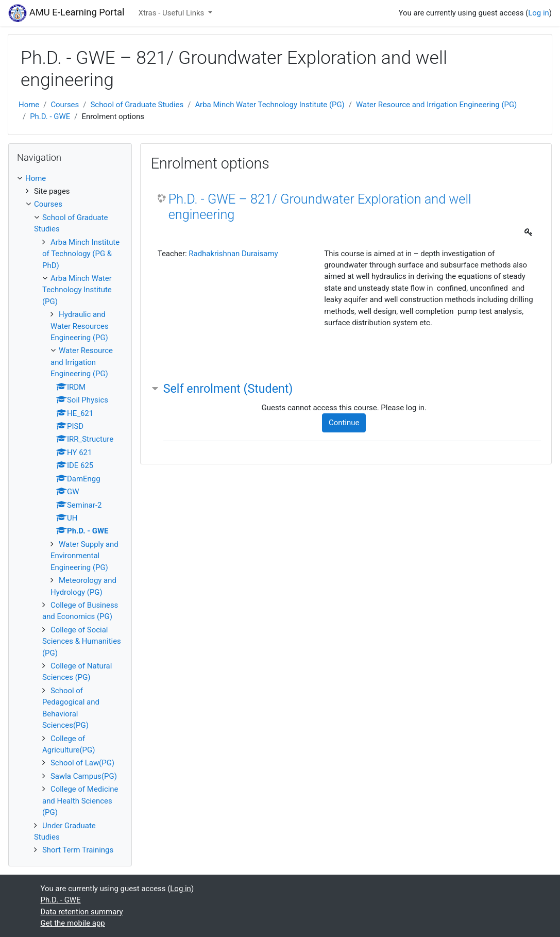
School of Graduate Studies (137, 105)
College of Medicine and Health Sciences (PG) (80, 801)
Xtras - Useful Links (172, 13)
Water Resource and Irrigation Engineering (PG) (436, 105)
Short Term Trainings (78, 850)
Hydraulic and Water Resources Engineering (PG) (80, 326)
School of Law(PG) (82, 763)
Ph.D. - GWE (50, 116)
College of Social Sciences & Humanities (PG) (82, 641)
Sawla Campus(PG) (84, 776)
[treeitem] (70, 178)
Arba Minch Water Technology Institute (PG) (269, 105)
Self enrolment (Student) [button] (228, 389)
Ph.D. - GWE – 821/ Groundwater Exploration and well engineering (320, 207)
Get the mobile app (73, 923)
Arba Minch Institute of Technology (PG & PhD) (81, 254)
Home (29, 105)
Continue (344, 423)
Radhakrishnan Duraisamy (233, 254)
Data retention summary (82, 912)
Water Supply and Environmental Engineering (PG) (84, 556)
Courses (65, 105)
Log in (539, 13)
